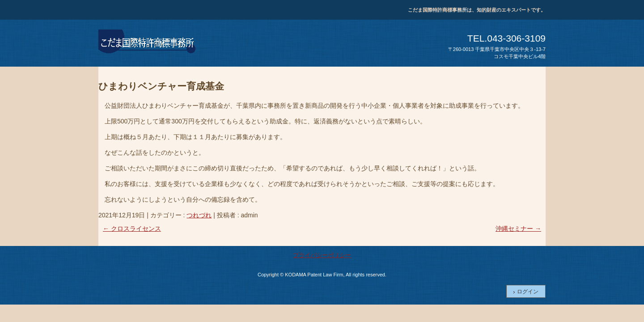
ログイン (528, 292)
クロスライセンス (132, 229)
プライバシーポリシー (322, 255)
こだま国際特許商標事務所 (148, 43)
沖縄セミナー (518, 229)
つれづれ (199, 215)
